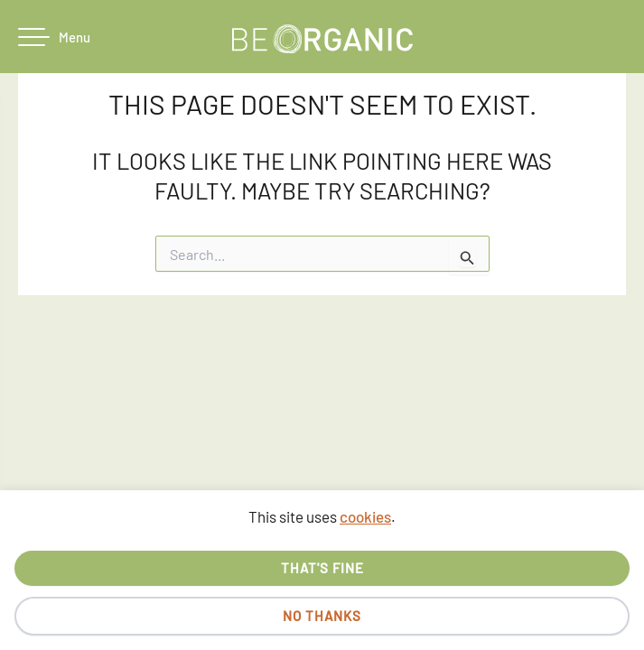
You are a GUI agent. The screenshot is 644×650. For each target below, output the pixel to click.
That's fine (322, 568)
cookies (365, 516)
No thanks (322, 616)
